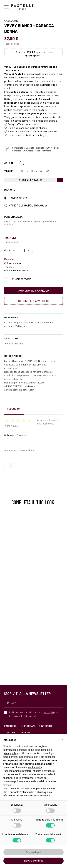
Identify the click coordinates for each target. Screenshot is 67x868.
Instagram (28, 726)
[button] (62, 740)
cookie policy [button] (35, 767)
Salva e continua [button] (33, 861)
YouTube (10, 732)
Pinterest (46, 726)
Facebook (10, 726)
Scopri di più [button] (33, 852)
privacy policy (49, 712)
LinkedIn (25, 732)
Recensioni (14, 409)
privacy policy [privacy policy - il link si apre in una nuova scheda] (10, 753)
